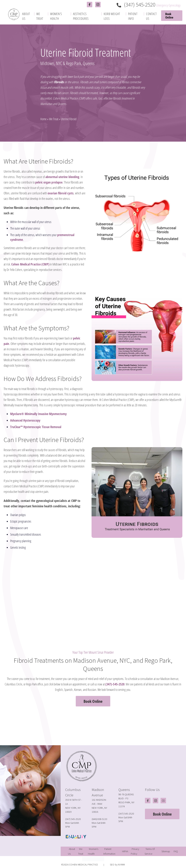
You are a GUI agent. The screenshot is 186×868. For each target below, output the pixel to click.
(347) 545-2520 (137, 5)
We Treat (54, 119)
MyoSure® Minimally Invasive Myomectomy (38, 414)
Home (43, 119)
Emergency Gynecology (168, 5)
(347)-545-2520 (115, 684)
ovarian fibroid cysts (61, 193)
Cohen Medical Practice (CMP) (30, 264)
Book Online (169, 16)
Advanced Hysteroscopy (25, 420)
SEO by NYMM (117, 865)
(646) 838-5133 (99, 819)
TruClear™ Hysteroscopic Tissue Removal (36, 427)
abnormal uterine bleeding (62, 177)
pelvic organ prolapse (49, 182)
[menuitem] (27, 16)
